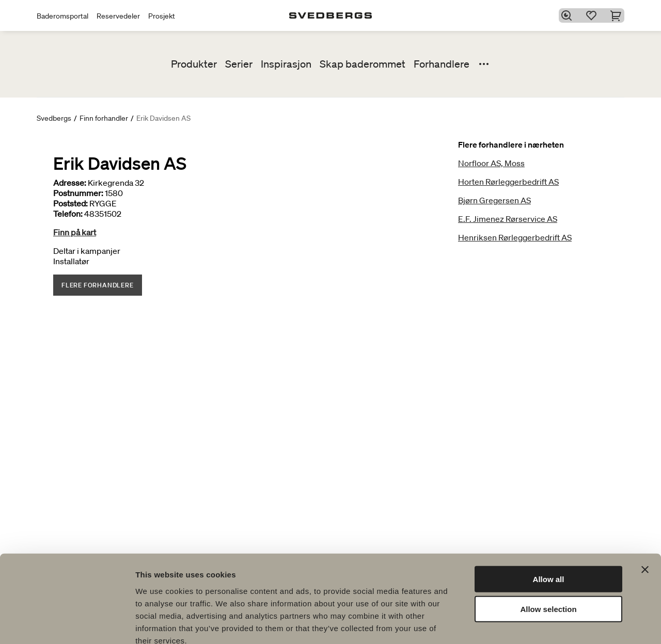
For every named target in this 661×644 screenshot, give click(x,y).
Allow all (549, 520)
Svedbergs (54, 118)
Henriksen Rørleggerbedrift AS (515, 237)
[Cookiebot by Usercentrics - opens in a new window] (67, 624)
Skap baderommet (363, 64)
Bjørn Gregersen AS (494, 200)
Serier (239, 64)
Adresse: (70, 183)
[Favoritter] (593, 15)
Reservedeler (118, 16)
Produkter (194, 64)
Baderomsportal (62, 16)
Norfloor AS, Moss (491, 163)
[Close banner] (645, 511)
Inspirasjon (286, 64)
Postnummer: (78, 193)
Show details (542, 624)
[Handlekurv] (618, 15)
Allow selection (548, 551)
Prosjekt (162, 16)
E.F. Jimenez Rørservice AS (508, 219)
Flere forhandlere (98, 285)
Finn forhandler (104, 118)
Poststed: (70, 203)
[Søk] (569, 15)
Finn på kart (75, 232)
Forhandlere (442, 64)
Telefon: (68, 214)
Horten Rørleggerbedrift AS (508, 182)
